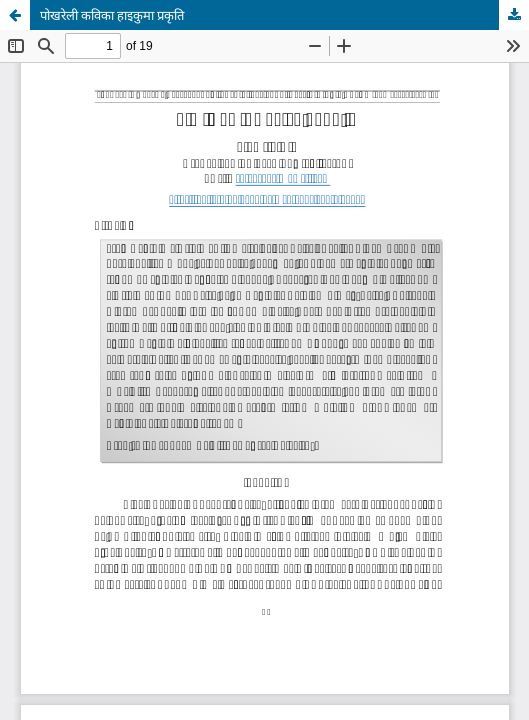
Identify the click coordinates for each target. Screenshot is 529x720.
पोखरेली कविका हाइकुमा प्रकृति (112, 15)
